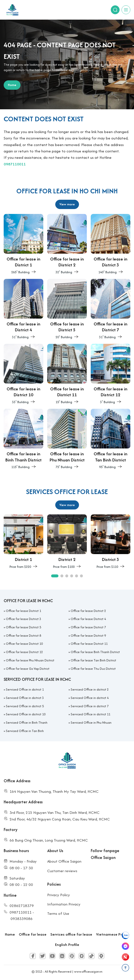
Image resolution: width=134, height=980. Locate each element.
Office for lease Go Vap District (28, 669)
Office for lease (33, 934)
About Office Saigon (64, 861)
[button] (55, 576)
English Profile (67, 945)
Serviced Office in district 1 (25, 689)
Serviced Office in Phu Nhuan (91, 723)
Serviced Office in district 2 (90, 689)
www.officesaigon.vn (88, 972)
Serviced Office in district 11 (90, 714)
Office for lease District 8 (23, 636)
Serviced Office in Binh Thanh (27, 723)
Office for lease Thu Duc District (93, 669)
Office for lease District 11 (89, 644)
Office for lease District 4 (88, 619)
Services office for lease (71, 934)
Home (10, 934)
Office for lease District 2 (88, 611)
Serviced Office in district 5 (25, 706)
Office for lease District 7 (88, 627)
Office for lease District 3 (23, 619)
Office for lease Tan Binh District (93, 660)
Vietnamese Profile (113, 934)
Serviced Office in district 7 (90, 706)
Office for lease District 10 (24, 644)
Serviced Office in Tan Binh (25, 731)
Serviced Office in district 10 (26, 714)
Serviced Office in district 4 (90, 698)
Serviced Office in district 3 (25, 698)
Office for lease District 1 (23, 611)
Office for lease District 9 (88, 636)
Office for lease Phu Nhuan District (30, 660)
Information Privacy (64, 904)
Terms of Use (58, 913)
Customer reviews (62, 871)
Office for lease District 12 (24, 652)
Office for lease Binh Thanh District (95, 652)
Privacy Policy (59, 895)
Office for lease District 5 (23, 627)
